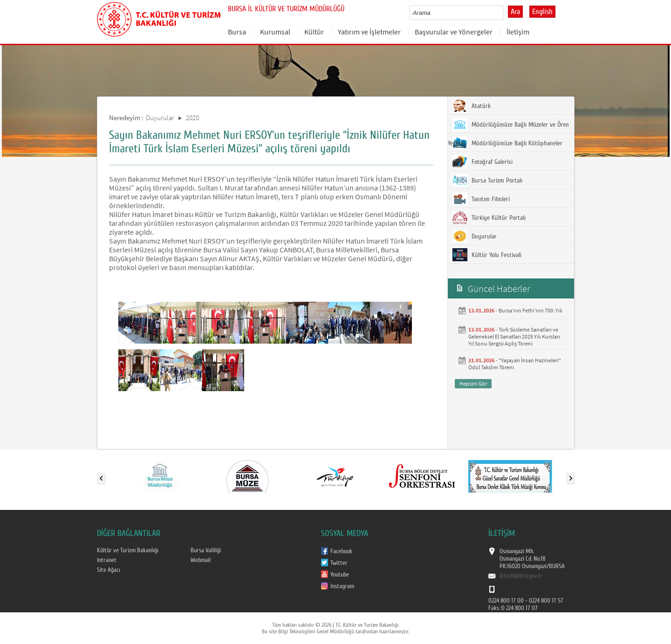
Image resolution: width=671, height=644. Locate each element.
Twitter (339, 563)
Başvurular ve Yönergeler (454, 32)
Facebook (341, 551)
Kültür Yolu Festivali (487, 255)
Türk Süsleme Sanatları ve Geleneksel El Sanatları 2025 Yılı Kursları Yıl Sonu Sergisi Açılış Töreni (514, 336)
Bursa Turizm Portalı (487, 180)
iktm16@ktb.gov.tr (521, 576)
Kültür (314, 32)
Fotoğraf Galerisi (483, 162)
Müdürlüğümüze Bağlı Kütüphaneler (507, 143)
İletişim (518, 32)
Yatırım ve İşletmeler (369, 32)
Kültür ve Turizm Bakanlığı (128, 550)
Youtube (340, 575)
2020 (192, 118)
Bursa (237, 32)
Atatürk (472, 106)
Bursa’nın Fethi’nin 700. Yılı (531, 310)
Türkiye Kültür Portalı (489, 217)
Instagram (342, 586)
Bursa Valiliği (206, 550)
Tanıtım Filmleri (481, 199)
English (542, 12)
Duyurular (160, 118)
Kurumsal (275, 32)
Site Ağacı (109, 570)
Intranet (107, 560)
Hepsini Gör (473, 383)
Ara (515, 12)
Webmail (201, 560)
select (506, 13)
